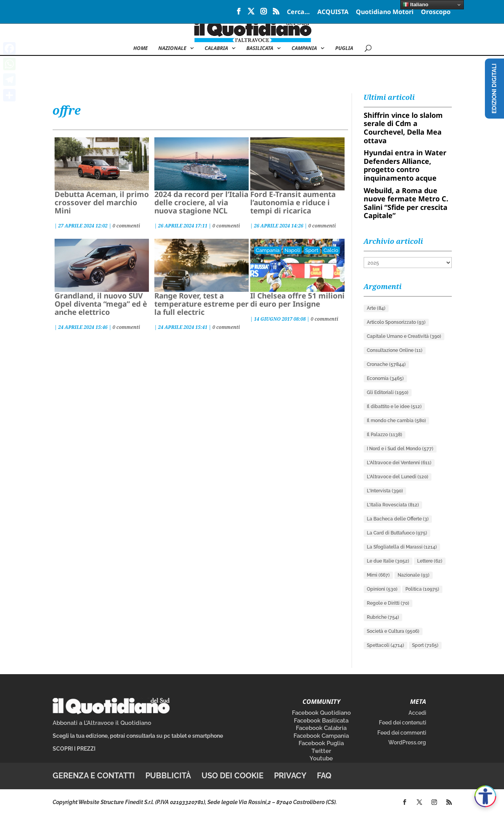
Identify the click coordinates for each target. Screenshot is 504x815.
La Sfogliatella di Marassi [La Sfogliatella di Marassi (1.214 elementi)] (402, 547)
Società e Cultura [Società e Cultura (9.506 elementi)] (393, 631)
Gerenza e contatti (94, 776)
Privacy (290, 776)
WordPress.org (407, 742)
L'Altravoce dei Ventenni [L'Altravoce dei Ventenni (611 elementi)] (399, 463)
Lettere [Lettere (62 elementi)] (430, 561)
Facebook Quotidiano (321, 713)
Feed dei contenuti (402, 723)
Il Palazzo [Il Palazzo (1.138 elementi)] (385, 435)
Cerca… (298, 12)
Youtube (321, 758)
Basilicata (260, 48)
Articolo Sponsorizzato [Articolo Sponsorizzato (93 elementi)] (396, 322)
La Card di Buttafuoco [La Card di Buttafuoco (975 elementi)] (397, 533)
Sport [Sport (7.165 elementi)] (425, 645)
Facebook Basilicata (321, 721)
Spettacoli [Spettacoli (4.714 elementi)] (386, 645)
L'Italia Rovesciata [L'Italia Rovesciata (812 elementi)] (393, 505)
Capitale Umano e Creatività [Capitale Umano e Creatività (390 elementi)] (404, 336)
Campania (304, 48)
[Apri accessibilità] (485, 796)
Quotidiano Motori (385, 12)
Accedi (417, 713)
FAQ (324, 776)
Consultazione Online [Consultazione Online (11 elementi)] (395, 350)
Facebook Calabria (321, 728)
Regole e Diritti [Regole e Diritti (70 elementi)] (388, 603)
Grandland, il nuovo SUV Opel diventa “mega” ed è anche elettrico (101, 304)
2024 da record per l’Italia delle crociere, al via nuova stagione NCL (201, 202)
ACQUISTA (333, 12)
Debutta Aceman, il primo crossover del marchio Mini (102, 202)
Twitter (321, 751)
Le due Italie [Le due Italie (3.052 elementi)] (388, 561)
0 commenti (126, 226)
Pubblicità (168, 776)
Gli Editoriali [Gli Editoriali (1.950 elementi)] (388, 392)
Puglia (344, 48)
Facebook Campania (321, 736)
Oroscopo (436, 12)
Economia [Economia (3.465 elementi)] (385, 378)
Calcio (331, 250)
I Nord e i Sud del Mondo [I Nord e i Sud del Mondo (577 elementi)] (400, 449)
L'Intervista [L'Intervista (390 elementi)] (385, 491)
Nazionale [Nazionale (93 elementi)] (414, 575)
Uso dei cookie (233, 776)
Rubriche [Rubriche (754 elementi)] (383, 617)
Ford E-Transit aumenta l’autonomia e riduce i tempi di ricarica (293, 202)
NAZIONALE (172, 48)
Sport (312, 250)
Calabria (216, 48)
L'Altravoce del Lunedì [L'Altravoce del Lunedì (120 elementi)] (398, 477)
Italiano (416, 5)
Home (141, 48)
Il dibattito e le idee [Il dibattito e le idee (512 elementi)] (394, 407)
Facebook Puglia (321, 743)
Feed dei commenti (402, 733)
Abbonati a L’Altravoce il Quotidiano (102, 723)
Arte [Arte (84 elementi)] (376, 308)
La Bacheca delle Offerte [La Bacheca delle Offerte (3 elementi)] (398, 519)
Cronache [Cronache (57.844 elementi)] (386, 364)
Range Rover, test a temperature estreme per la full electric (202, 304)
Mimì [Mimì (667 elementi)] (378, 575)
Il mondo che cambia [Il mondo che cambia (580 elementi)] (396, 421)
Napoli (292, 250)
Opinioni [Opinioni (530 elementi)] (382, 589)
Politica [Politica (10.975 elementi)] (422, 589)
